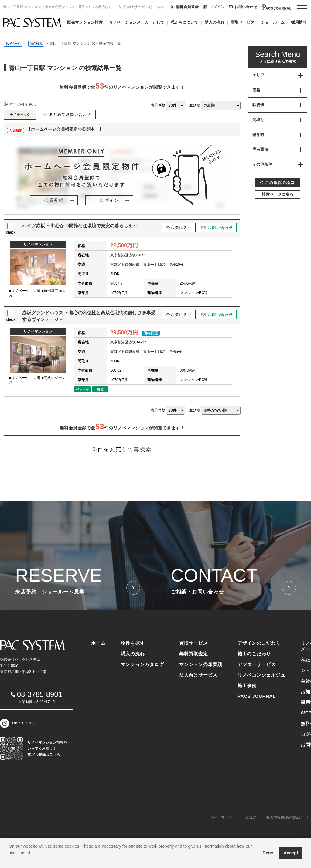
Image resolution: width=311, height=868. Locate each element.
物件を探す (133, 643)
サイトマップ (221, 817)
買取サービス (243, 22)
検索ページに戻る (278, 194)
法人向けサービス (198, 675)
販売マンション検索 (85, 22)
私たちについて (185, 22)
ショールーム (273, 22)
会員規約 (249, 817)
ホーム (98, 643)
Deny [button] (268, 853)
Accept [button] (291, 853)
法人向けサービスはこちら (141, 7)
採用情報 (299, 22)
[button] (10, 860)
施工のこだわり (254, 654)
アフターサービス (257, 664)
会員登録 (54, 200)
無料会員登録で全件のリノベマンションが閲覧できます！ (122, 86)
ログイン (214, 7)
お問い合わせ (243, 7)
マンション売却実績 (201, 664)
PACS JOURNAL (257, 696)
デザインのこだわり (259, 643)
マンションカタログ (142, 664)
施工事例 (247, 686)
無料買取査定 (194, 654)
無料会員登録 (185, 7)
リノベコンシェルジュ (261, 675)
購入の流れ (215, 22)
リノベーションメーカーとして (137, 22)
